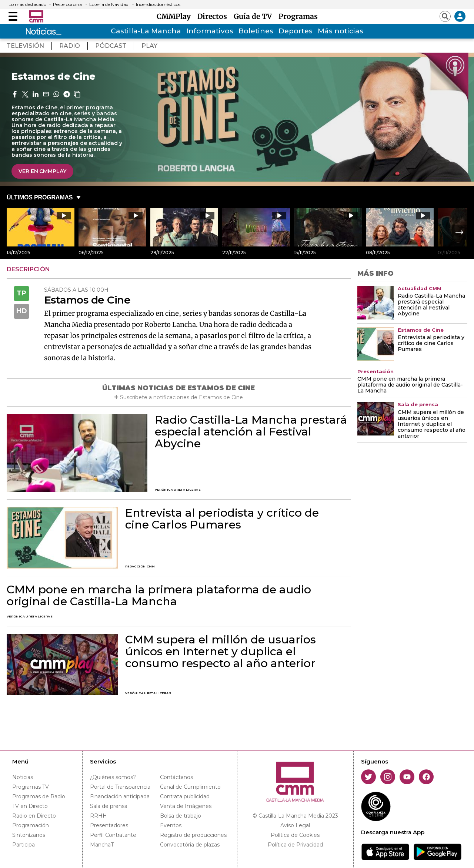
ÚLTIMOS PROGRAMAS (40, 197)
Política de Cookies (295, 835)
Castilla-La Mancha (146, 31)
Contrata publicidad (185, 796)
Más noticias (341, 31)
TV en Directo (30, 806)
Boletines (256, 31)
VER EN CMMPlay (42, 171)
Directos (214, 16)
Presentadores (109, 825)
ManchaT (102, 845)
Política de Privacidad (295, 845)
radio (70, 46)
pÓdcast (111, 46)
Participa (24, 845)
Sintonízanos (29, 835)
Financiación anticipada (120, 796)
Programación (31, 825)
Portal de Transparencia (120, 787)
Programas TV (31, 787)
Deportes (296, 31)
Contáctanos (176, 777)
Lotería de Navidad (109, 4)
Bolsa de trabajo (181, 816)
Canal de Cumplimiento (190, 787)
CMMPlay (176, 16)
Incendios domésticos (158, 4)
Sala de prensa (109, 806)
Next (460, 232)
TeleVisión (25, 46)
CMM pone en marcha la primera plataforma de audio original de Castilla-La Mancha (159, 596)
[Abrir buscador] (445, 16)
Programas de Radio (39, 796)
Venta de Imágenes (186, 806)
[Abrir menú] (13, 16)
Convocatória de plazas (190, 845)
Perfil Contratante (113, 835)
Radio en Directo (34, 816)
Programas (298, 16)
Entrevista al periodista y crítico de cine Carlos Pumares (222, 519)
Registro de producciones (193, 835)
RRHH (99, 816)
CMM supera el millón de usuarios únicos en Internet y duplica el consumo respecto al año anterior (221, 652)
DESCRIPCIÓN (28, 269)
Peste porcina (67, 4)
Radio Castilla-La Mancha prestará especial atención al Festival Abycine (251, 432)
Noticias (23, 777)
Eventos (171, 825)
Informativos (210, 31)
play (149, 46)
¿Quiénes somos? (113, 777)
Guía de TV (255, 16)
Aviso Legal (295, 825)
